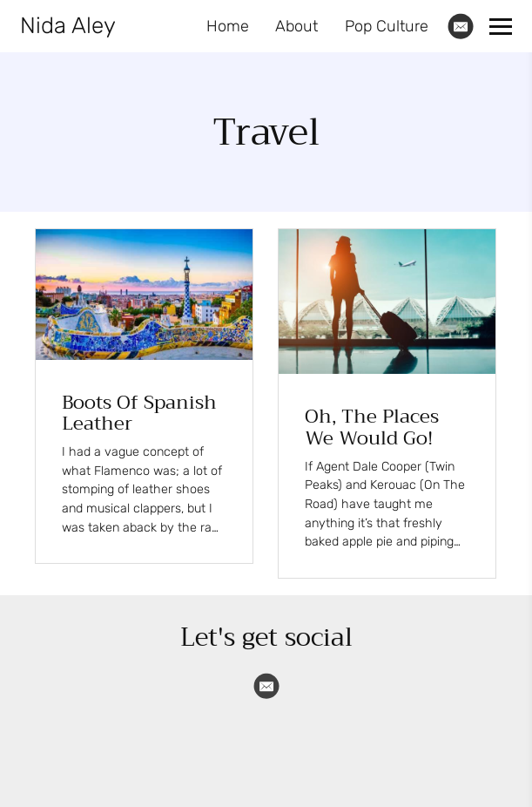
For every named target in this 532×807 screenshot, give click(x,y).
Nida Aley (68, 26)
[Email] (461, 26)
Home (228, 26)
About (296, 26)
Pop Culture (387, 26)
